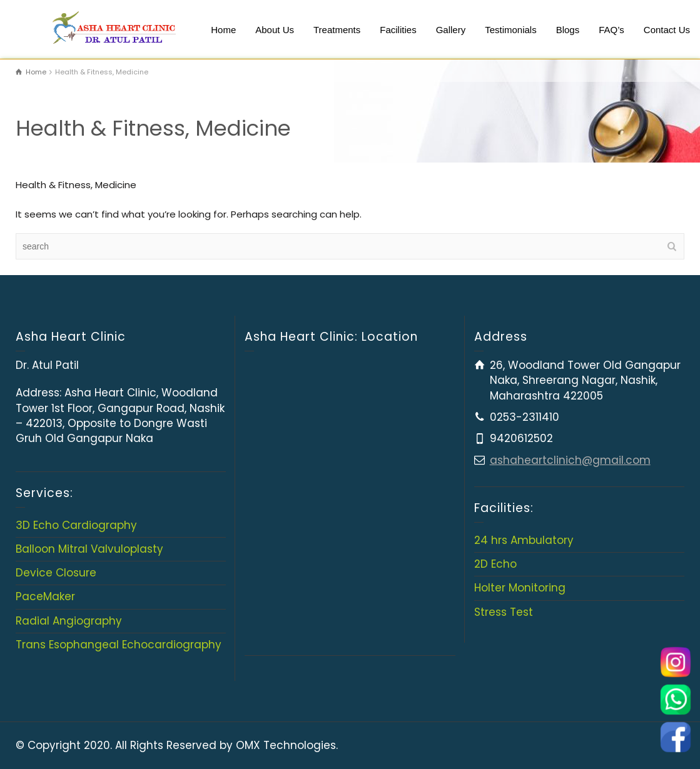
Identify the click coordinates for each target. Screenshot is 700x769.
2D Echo (495, 564)
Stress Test (504, 612)
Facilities (398, 30)
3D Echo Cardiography (76, 525)
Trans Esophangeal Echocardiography (119, 645)
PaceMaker (45, 596)
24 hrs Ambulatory (524, 540)
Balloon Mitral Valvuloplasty (89, 549)
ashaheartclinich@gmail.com (570, 460)
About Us (275, 30)
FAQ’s (611, 30)
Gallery (451, 30)
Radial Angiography (69, 621)
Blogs (568, 30)
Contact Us (667, 30)
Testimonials (511, 30)
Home (223, 30)
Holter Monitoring (520, 588)
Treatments (337, 30)
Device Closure (56, 573)
